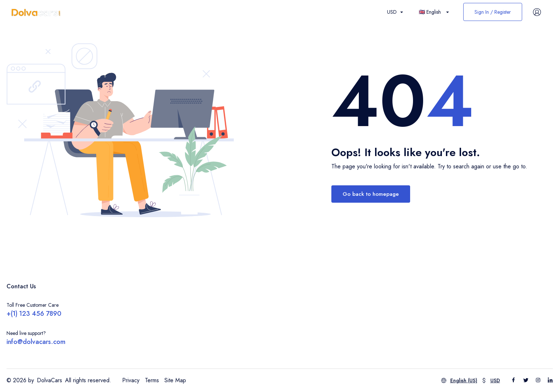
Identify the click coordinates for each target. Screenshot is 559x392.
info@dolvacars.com (36, 342)
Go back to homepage (371, 194)
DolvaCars (50, 380)
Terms (152, 380)
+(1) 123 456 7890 (34, 314)
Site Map (175, 380)
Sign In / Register (493, 12)
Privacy (131, 380)
